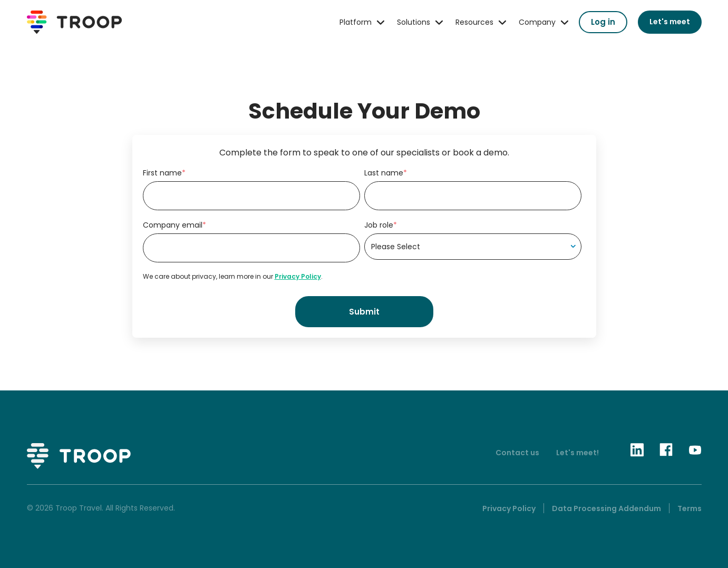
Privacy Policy (298, 276)
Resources (474, 22)
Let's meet (670, 22)
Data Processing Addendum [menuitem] (606, 508)
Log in (603, 22)
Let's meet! (577, 453)
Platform (356, 22)
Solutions (414, 22)
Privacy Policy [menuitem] (509, 508)
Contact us (517, 453)
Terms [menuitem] (690, 508)
